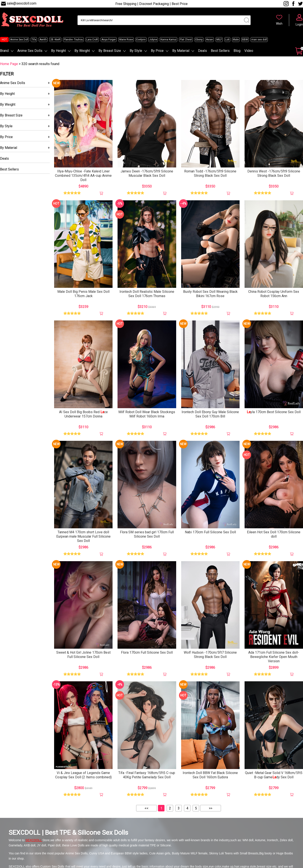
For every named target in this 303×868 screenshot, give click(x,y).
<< (147, 808)
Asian (210, 40)
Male (236, 40)
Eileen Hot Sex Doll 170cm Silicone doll (274, 534)
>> (211, 808)
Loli (227, 40)
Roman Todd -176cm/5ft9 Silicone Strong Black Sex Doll (210, 173)
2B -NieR (55, 40)
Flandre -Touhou (73, 40)
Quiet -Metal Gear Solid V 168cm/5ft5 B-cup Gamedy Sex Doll (274, 775)
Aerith (43, 40)
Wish (279, 24)
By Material (181, 51)
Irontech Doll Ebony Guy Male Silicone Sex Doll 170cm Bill (210, 414)
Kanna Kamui (168, 40)
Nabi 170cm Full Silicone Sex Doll (210, 532)
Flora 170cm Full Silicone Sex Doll (147, 652)
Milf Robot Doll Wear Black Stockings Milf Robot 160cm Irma (147, 414)
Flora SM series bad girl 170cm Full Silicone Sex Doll (147, 534)
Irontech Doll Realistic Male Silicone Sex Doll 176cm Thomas (147, 294)
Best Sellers (220, 51)
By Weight (82, 51)
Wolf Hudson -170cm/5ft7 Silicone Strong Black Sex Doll (210, 655)
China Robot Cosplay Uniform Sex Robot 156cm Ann (274, 294)
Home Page (9, 64)
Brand (4, 51)
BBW (245, 40)
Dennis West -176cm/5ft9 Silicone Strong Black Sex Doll (274, 173)
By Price (157, 51)
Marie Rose (126, 40)
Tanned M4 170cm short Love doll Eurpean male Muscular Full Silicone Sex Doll (83, 536)
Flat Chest (186, 40)
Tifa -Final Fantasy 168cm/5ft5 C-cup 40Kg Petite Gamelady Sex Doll (147, 775)
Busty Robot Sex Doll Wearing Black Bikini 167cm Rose (210, 294)
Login (299, 24)
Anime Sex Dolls (30, 51)
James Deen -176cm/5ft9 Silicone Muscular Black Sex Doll (147, 173)
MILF (219, 40)
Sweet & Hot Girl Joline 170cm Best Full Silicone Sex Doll (83, 655)
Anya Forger (109, 40)
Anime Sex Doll (19, 40)
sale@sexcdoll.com (22, 3)
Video (249, 51)
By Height (58, 51)
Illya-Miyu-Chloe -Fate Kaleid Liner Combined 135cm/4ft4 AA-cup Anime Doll (83, 176)
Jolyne (153, 40)
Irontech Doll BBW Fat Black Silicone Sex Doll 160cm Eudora (210, 775)
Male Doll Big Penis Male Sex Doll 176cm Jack (83, 294)
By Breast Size (110, 51)
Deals (202, 51)
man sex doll (259, 40)
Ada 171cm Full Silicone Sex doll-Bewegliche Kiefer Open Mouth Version (274, 657)
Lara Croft (92, 40)
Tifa (34, 40)
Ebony (199, 40)
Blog (237, 51)
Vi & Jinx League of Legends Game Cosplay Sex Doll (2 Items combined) (83, 775)
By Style (136, 51)
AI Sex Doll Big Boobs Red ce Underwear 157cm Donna (83, 414)
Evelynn (141, 40)
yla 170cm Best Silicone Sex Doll (274, 412)
